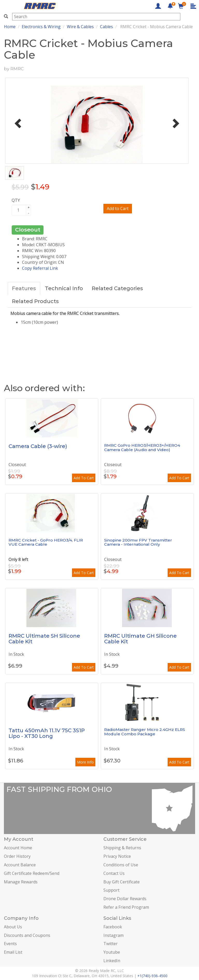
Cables (106, 27)
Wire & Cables (80, 27)
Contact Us (114, 873)
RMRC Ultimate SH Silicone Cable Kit (44, 639)
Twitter (111, 944)
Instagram (113, 935)
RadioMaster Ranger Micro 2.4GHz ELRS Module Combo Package (145, 732)
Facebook (113, 927)
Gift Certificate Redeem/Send (32, 873)
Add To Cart (84, 478)
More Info (85, 762)
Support (111, 890)
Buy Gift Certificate (122, 882)
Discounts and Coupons (27, 935)
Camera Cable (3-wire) (38, 446)
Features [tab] (24, 288)
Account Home (18, 848)
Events (10, 944)
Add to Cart (118, 209)
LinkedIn (112, 961)
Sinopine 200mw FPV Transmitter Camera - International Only (138, 542)
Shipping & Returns (122, 848)
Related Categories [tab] (117, 288)
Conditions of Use (121, 865)
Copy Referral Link (40, 268)
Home (10, 27)
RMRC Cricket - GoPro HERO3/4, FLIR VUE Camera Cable (46, 542)
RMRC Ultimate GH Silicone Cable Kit (140, 639)
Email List (13, 952)
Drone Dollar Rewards (125, 899)
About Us (13, 927)
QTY (16, 200)
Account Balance (20, 865)
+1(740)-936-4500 (152, 976)
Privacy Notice (117, 856)
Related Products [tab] (35, 301)
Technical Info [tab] (64, 288)
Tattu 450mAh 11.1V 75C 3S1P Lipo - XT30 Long (47, 733)
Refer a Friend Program (126, 907)
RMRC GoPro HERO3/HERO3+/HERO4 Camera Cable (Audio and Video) (142, 447)
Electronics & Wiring (41, 27)
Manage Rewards (21, 882)
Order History (17, 856)
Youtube (112, 952)
